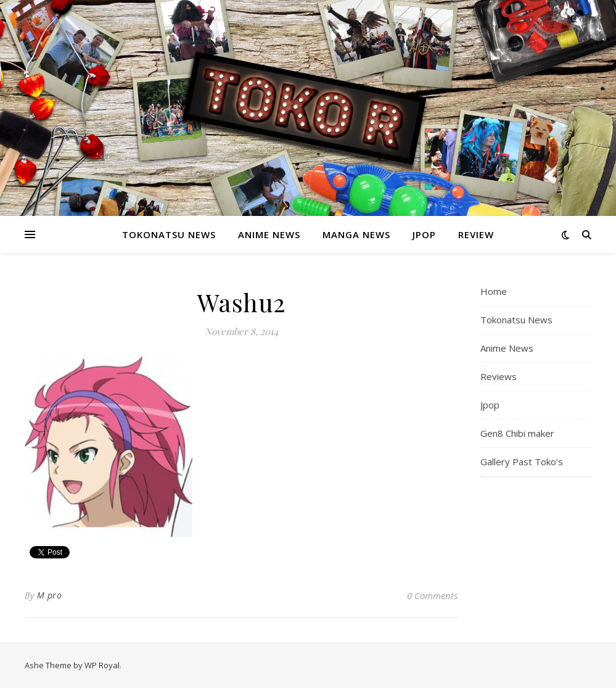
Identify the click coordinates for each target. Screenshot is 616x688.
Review (476, 234)
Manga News (356, 234)
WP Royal (102, 665)
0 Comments (432, 595)
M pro (50, 595)
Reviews (499, 376)
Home (494, 291)
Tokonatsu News (169, 234)
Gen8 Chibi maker (517, 433)
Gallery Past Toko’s (522, 462)
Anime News (269, 234)
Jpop (424, 234)
